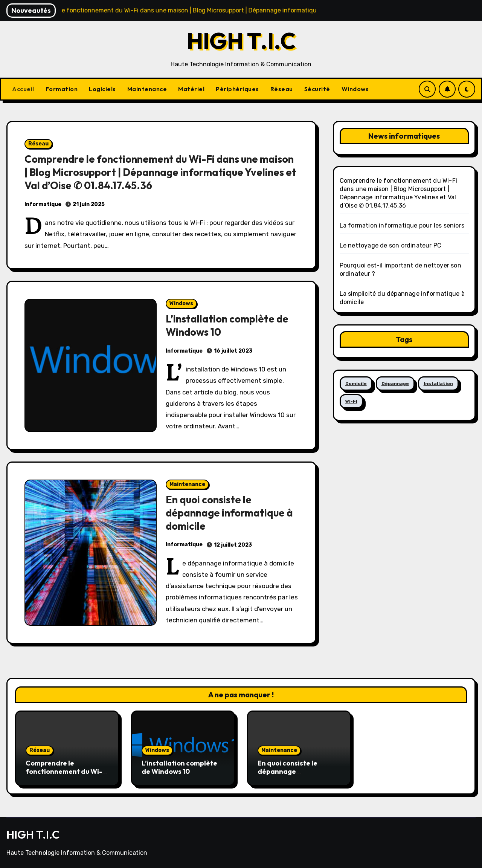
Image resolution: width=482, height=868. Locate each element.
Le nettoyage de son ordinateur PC (391, 245)
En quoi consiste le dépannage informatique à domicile (229, 513)
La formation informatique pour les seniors (402, 225)
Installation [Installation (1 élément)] (438, 384)
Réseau (282, 89)
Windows (355, 89)
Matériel (191, 89)
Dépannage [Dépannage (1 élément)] (395, 384)
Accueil (23, 89)
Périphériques (237, 89)
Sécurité (317, 89)
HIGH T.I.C (241, 41)
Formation (62, 89)
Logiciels (102, 89)
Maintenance (147, 89)
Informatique (43, 204)
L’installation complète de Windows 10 (179, 767)
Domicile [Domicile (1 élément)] (356, 384)
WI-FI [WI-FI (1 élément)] (351, 401)
